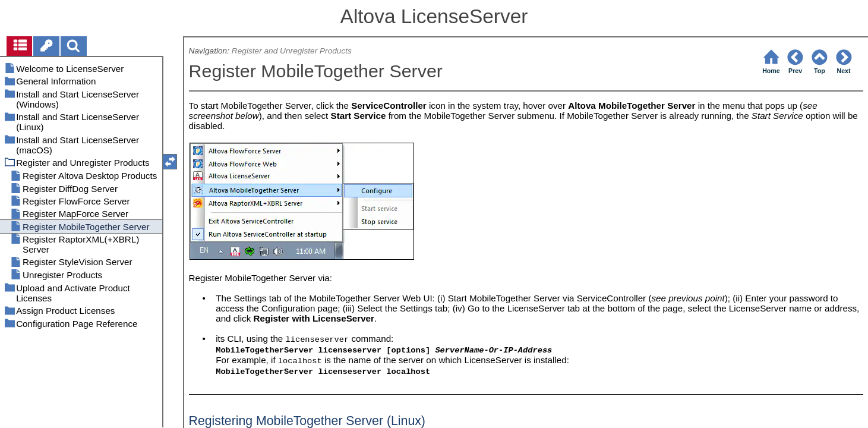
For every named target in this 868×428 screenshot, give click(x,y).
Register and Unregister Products (292, 51)
